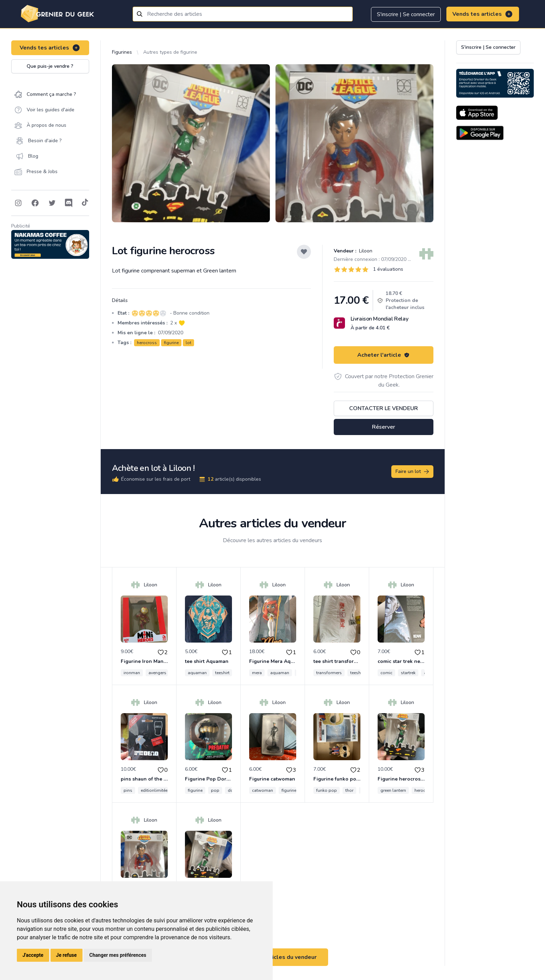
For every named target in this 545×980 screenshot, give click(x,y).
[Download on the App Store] (477, 113)
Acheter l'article (383, 355)
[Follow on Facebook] (35, 203)
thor (349, 790)
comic (386, 673)
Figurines (122, 52)
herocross (147, 343)
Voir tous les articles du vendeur (273, 957)
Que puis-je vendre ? (50, 66)
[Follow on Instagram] (18, 203)
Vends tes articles (483, 14)
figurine (171, 343)
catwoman (262, 790)
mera (257, 673)
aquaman (197, 673)
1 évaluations (388, 269)
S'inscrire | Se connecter (406, 14)
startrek (408, 673)
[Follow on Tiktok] (85, 203)
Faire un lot (413, 472)
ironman (132, 673)
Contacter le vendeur (384, 408)
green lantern (393, 790)
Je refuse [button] (67, 955)
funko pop (327, 790)
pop (215, 790)
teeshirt (222, 673)
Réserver (384, 427)
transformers (329, 673)
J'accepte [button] (33, 955)
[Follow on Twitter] (52, 203)
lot (188, 343)
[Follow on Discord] (69, 203)
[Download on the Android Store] (480, 133)
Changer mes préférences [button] (118, 955)
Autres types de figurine (170, 52)
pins (128, 790)
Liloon (365, 251)
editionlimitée (154, 790)
